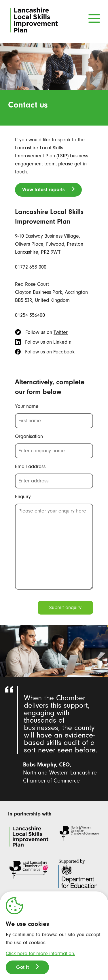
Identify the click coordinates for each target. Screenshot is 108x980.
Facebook (64, 352)
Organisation (29, 436)
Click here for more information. (40, 953)
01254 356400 (30, 315)
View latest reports (43, 190)
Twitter (61, 332)
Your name (27, 406)
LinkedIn (62, 342)
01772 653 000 (31, 267)
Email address (30, 466)
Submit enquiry (65, 608)
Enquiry (23, 497)
